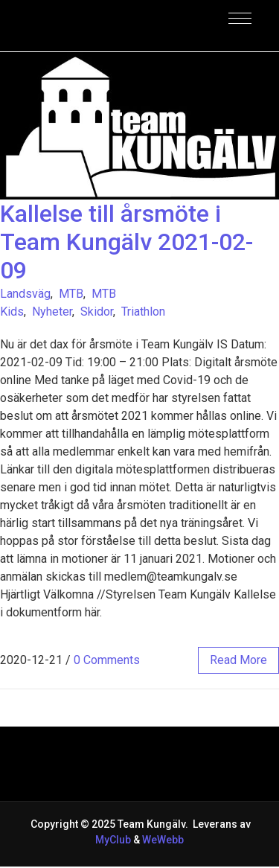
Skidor (97, 312)
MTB (71, 294)
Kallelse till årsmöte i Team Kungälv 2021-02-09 (126, 242)
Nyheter (52, 312)
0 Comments (107, 660)
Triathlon (143, 312)
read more (238, 660)
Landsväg (25, 294)
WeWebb (162, 840)
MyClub (113, 840)
